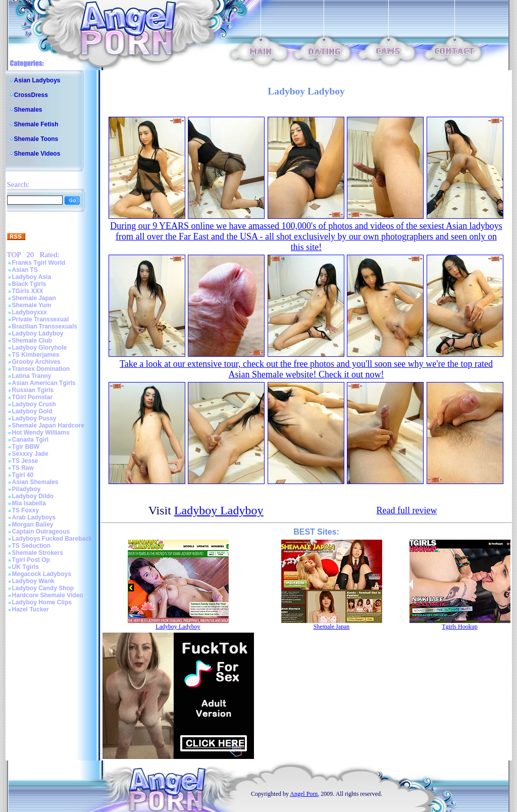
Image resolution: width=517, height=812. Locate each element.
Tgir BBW (26, 447)
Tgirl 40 (23, 475)
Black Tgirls (29, 284)
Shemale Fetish (36, 124)
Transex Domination (41, 369)
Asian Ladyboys (37, 80)
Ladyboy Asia (32, 277)
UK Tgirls (25, 567)
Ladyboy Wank (33, 581)
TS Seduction (32, 546)
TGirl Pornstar (33, 397)
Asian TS (25, 270)
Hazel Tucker (31, 609)
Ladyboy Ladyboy (38, 333)
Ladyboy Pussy (34, 418)
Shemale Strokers (38, 553)
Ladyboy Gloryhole (40, 348)
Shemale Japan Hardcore (48, 425)
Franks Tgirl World (39, 263)
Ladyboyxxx (30, 312)
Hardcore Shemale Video (48, 595)
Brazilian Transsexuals (45, 326)
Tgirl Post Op (31, 560)
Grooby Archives (36, 362)
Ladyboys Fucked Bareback (52, 539)
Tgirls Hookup (459, 627)
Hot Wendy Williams (41, 433)
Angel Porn (304, 794)
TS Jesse (25, 461)
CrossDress (31, 95)
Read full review (406, 510)
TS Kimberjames (36, 355)
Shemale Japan (34, 298)
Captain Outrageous (41, 532)
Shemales (28, 110)
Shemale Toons (36, 139)
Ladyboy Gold (32, 411)
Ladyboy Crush (34, 404)
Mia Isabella (29, 503)
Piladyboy (27, 489)
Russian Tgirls (33, 390)
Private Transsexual (41, 319)
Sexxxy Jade (30, 454)
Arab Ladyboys (34, 517)
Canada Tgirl (31, 440)
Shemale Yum (32, 305)
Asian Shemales (35, 482)
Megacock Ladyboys (42, 574)
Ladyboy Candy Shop (43, 588)
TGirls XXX (28, 291)
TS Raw (23, 468)
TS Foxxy (25, 510)
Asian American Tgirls (44, 383)
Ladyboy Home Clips (42, 602)
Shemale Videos (37, 154)
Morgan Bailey (33, 524)
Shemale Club (32, 341)
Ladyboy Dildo (33, 496)
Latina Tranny (32, 376)
